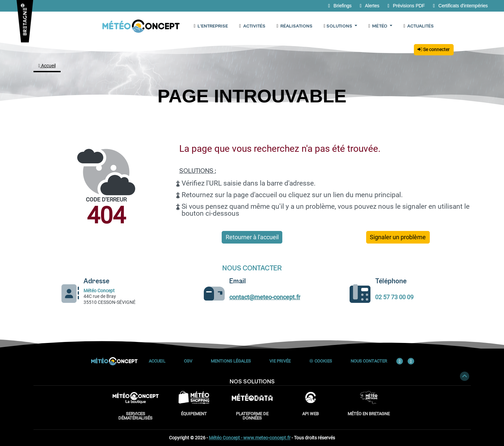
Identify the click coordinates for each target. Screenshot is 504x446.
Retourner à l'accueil (252, 237)
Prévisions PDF (406, 6)
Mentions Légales (231, 361)
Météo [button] (378, 26)
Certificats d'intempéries (459, 6)
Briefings (339, 6)
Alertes (369, 6)
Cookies (321, 361)
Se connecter (434, 49)
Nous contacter (369, 361)
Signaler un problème (398, 237)
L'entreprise (211, 26)
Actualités (418, 26)
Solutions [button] (338, 26)
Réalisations (294, 26)
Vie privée (280, 361)
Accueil (47, 66)
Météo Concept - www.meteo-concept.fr (250, 438)
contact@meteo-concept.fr (265, 297)
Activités (252, 26)
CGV (188, 361)
